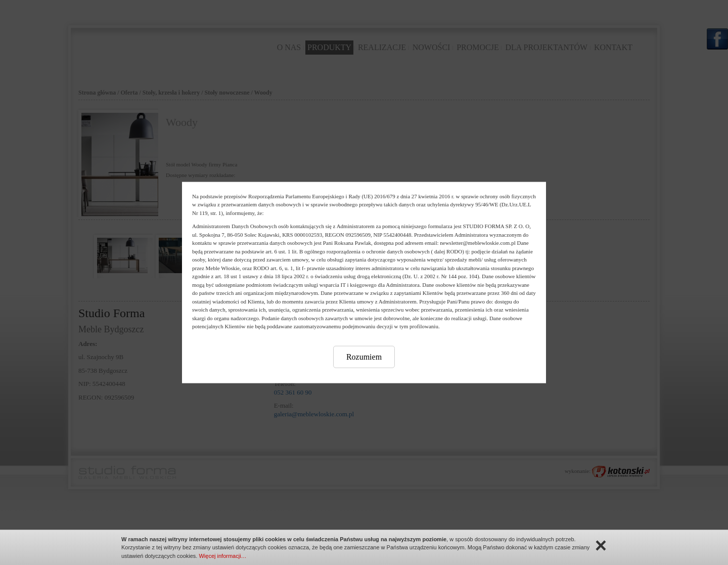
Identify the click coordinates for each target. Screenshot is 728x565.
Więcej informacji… (222, 556)
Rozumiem (364, 356)
